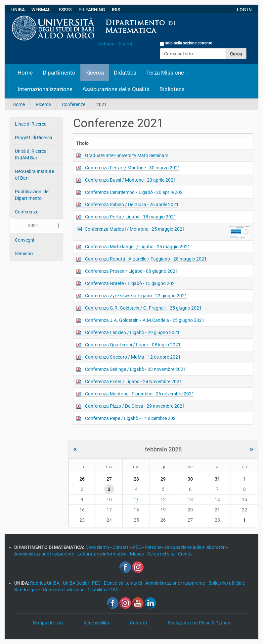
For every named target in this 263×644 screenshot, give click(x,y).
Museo (137, 554)
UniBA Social (76, 583)
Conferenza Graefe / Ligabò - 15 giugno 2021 (131, 283)
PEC (137, 547)
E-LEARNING (92, 10)
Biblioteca (172, 89)
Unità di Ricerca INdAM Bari (31, 154)
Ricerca (95, 73)
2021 (33, 225)
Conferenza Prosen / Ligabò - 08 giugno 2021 (131, 271)
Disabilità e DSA (102, 590)
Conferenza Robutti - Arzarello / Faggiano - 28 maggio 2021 (146, 259)
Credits (185, 554)
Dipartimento (59, 73)
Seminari (24, 254)
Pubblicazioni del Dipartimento (32, 195)
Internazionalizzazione (45, 89)
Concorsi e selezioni (64, 590)
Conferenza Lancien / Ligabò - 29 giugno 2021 (132, 332)
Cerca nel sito (161, 554)
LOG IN (244, 10)
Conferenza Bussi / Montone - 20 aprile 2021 (131, 180)
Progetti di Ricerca (34, 138)
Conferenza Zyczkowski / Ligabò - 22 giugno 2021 (136, 296)
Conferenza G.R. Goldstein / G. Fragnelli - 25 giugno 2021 (143, 308)
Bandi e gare (27, 590)
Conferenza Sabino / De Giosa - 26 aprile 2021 (132, 205)
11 (136, 499)
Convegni (24, 240)
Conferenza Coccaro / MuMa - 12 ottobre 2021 (133, 357)
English (126, 44)
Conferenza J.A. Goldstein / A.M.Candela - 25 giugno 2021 (145, 320)
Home (25, 73)
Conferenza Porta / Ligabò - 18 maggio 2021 (131, 217)
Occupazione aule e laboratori (196, 547)
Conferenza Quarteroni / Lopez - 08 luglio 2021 (133, 345)
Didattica (125, 73)
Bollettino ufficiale (227, 583)
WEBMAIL (42, 10)
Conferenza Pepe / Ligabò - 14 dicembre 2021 (132, 418)
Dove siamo (98, 547)
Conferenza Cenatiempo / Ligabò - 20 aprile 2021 (135, 192)
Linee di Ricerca (31, 124)
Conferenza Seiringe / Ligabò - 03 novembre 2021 (135, 369)
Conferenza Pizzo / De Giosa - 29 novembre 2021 (135, 406)
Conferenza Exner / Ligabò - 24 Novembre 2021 (133, 381)
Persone (153, 547)
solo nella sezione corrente (189, 43)
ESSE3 (65, 10)
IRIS (116, 10)
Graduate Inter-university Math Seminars (127, 155)
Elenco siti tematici (123, 583)
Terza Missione (165, 73)
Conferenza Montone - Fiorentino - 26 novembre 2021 (140, 394)
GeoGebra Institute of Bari (34, 175)
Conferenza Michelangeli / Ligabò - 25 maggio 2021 (138, 247)
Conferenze (74, 104)
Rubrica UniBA (45, 583)
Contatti (121, 547)
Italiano (106, 44)
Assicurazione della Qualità (116, 89)
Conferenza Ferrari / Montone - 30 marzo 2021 (133, 168)
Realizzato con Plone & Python (199, 623)
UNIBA (18, 10)
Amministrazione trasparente (45, 554)
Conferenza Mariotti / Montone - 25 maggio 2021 (135, 229)
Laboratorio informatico (103, 554)
